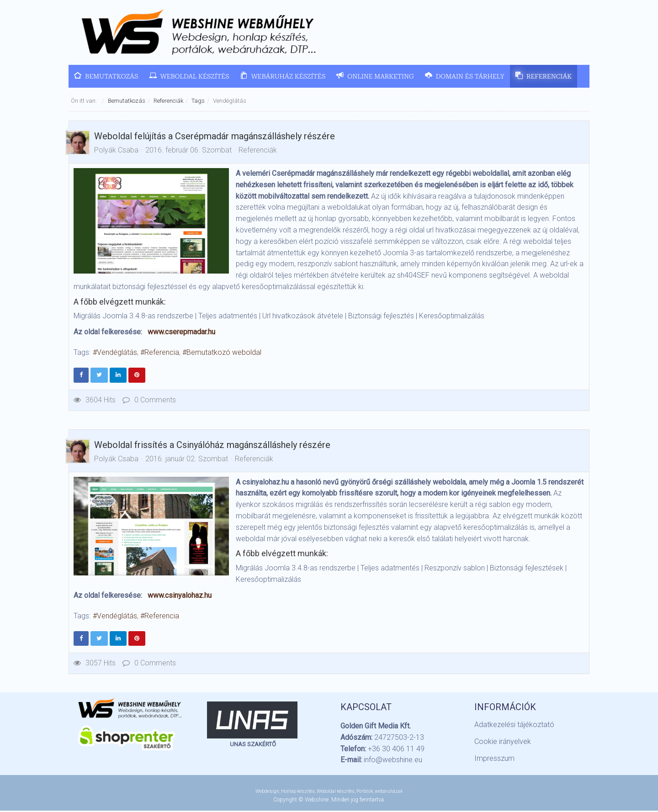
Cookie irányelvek (503, 742)
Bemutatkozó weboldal (224, 354)
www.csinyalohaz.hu (180, 596)
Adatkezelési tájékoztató (514, 725)
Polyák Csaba (116, 151)
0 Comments (149, 401)
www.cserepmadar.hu (181, 333)
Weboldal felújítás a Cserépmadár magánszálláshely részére (215, 137)
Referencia (162, 354)
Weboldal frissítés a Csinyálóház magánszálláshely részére (212, 446)
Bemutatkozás (127, 102)
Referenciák (168, 102)
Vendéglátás (117, 354)
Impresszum (494, 759)
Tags (198, 102)
